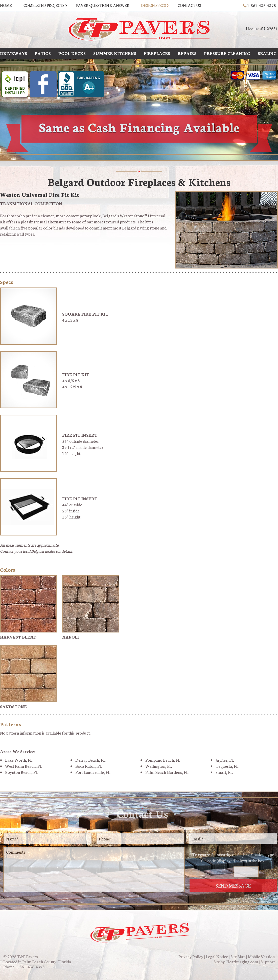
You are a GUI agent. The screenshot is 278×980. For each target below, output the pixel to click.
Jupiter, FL (225, 760)
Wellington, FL (158, 766)
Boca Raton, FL (89, 766)
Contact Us (189, 5)
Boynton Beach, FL (21, 772)
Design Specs (154, 5)
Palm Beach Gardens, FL (167, 772)
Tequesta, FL (227, 766)
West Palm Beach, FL (24, 766)
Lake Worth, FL (19, 760)
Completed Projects (44, 5)
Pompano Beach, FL (163, 760)
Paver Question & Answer (103, 5)
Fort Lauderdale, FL (93, 772)
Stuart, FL (224, 772)
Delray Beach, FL (90, 760)
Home (6, 5)
